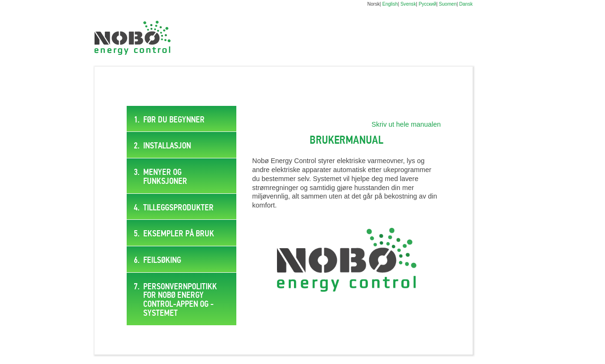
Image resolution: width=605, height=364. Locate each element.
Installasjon (167, 146)
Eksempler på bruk (179, 234)
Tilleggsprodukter (178, 208)
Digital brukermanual (133, 38)
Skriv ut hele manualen (406, 124)
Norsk (373, 4)
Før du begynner (174, 120)
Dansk (466, 4)
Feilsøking (162, 260)
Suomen (448, 4)
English (390, 4)
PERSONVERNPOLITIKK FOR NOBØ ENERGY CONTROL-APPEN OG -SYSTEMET (180, 300)
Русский (428, 4)
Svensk (408, 4)
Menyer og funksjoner (165, 177)
